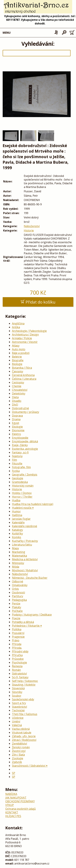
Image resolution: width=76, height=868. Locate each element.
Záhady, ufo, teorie (24, 736)
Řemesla (17, 666)
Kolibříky (17, 533)
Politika (17, 629)
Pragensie (18, 637)
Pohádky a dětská (23, 622)
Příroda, (17, 648)
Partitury (18, 596)
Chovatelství (20, 390)
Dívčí (15, 405)
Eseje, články (20, 445)
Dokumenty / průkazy (26, 412)
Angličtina (18, 323)
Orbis (15, 589)
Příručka (17, 655)
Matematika (19, 556)
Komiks (17, 537)
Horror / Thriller (22, 497)
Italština (17, 515)
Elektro (16, 434)
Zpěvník (17, 762)
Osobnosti (18, 592)
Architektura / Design (25, 335)
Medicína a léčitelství (25, 559)
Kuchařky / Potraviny (25, 541)
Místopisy (18, 563)
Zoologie (18, 758)
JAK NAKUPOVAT (16, 798)
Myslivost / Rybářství (25, 570)
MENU (7, 33)
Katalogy (17, 530)
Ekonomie (18, 430)
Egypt (16, 423)
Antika (16, 327)
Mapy (15, 548)
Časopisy (18, 371)
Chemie (17, 386)
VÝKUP (10, 805)
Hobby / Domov (22, 493)
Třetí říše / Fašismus (25, 714)
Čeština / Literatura (24, 379)
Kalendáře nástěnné (25, 526)
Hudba (16, 500)
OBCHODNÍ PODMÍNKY (20, 801)
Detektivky (19, 393)
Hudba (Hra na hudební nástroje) (33, 504)
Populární (18, 633)
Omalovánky (20, 585)
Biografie (18, 360)
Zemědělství (19, 744)
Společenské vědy (23, 699)
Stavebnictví (19, 707)
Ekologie (17, 427)
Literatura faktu (22, 545)
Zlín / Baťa (18, 755)
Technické (18, 710)
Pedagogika (19, 600)
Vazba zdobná (21, 729)
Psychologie (19, 662)
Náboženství (32, 226)
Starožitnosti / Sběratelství (29, 766)
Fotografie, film (21, 467)
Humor (16, 511)
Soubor (17, 696)
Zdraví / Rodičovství (24, 740)
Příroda (17, 644)
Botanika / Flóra (22, 368)
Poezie (16, 618)
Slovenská (18, 688)
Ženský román (21, 747)
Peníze (16, 604)
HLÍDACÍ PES (13, 816)
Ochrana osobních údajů (21, 809)
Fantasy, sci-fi (20, 452)
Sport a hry (19, 703)
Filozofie (17, 463)
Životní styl (19, 751)
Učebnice (18, 718)
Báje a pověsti (21, 353)
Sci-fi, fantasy (20, 677)
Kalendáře (18, 522)
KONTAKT (12, 812)
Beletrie (17, 357)
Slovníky (17, 692)
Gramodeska (20, 482)
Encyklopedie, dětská (25, 441)
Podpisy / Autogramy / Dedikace (32, 615)
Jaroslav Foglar (21, 519)
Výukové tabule (22, 732)
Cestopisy (18, 382)
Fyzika (16, 471)
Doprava (17, 416)
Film (14, 460)
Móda (16, 567)
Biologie (17, 364)
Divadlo (17, 401)
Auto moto (19, 349)
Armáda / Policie (22, 338)
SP (14, 773)
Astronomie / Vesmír (25, 342)
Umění (16, 721)
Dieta (15, 397)
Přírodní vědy (20, 651)
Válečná (17, 725)
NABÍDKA (11, 794)
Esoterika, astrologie (25, 449)
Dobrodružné (20, 408)
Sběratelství (19, 674)
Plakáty (17, 607)
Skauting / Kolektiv (24, 685)
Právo (16, 640)
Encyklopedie (20, 438)
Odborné (18, 581)
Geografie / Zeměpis (25, 475)
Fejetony (17, 456)
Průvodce (18, 659)
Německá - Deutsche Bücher (30, 578)
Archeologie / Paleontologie (29, 331)
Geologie (18, 478)
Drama (16, 419)
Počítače (17, 611)
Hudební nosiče (22, 508)
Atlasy (16, 346)
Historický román (23, 486)
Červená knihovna (23, 375)
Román (16, 670)
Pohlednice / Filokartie (26, 626)
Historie (29, 230)
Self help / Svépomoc (25, 681)
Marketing (19, 552)
